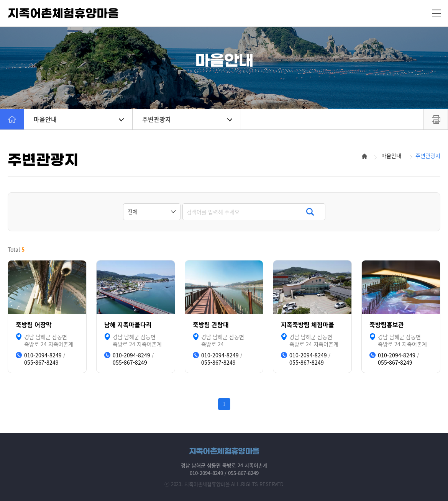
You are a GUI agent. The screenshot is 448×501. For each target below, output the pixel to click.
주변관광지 (187, 119)
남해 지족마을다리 (128, 325)
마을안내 (79, 119)
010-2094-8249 (43, 355)
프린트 (436, 119)
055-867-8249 (41, 363)
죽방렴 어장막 (34, 325)
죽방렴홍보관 (387, 325)
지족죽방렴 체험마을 (308, 325)
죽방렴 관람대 (211, 325)
